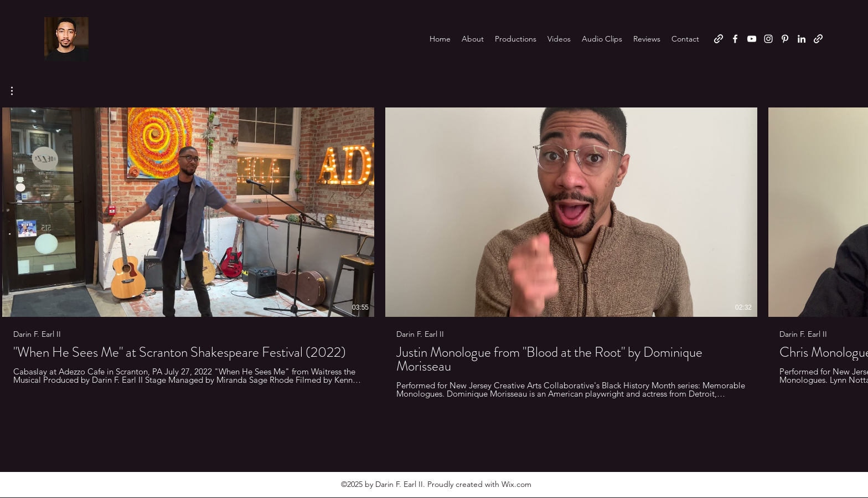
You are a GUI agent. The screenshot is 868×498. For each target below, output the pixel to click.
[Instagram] (768, 39)
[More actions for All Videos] (17, 91)
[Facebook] (735, 39)
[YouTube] (752, 39)
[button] (17, 91)
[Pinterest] (785, 39)
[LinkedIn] (802, 39)
